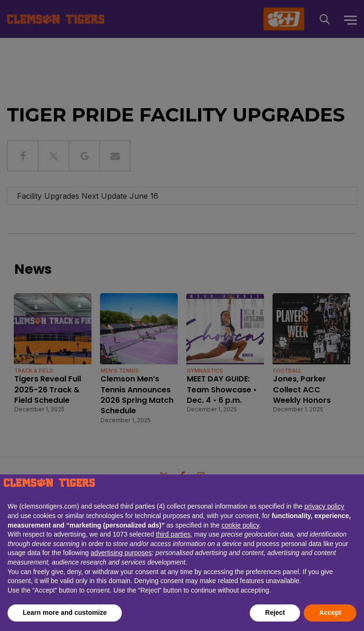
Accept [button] (330, 612)
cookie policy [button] (240, 525)
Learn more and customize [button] (65, 612)
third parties (173, 534)
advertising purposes (121, 553)
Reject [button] (275, 612)
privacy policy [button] (324, 506)
